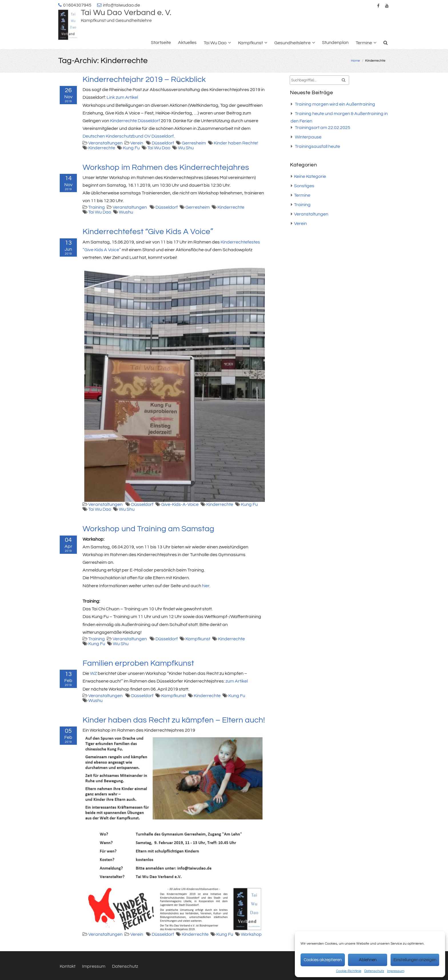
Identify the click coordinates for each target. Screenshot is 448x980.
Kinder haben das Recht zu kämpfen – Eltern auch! (174, 720)
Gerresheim (194, 143)
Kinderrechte (102, 148)
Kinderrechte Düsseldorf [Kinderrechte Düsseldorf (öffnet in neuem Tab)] (135, 121)
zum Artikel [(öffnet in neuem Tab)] (237, 681)
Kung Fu (131, 148)
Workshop (251, 934)
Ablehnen (368, 960)
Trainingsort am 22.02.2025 (323, 128)
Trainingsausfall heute (317, 146)
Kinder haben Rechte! (236, 143)
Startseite (161, 43)
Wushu (126, 212)
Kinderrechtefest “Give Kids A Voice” (148, 232)
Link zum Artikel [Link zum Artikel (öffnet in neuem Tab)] (122, 97)
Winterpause (308, 137)
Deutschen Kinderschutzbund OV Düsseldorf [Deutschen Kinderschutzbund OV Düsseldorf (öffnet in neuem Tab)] (128, 136)
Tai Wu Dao (215, 43)
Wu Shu (186, 148)
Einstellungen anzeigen (415, 960)
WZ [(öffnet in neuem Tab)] (93, 673)
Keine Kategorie (310, 176)
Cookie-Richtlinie (349, 971)
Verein (137, 143)
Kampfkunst (250, 43)
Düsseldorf (163, 143)
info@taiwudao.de (121, 5)
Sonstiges (304, 186)
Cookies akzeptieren (323, 960)
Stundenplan (335, 43)
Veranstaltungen (105, 143)
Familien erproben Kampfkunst (138, 663)
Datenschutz (374, 971)
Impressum (396, 971)
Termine (364, 43)
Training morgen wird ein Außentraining (335, 104)
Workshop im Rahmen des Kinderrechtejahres (166, 167)
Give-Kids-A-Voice (180, 504)
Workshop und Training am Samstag (148, 529)
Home (355, 61)
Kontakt (68, 966)
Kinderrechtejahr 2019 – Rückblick (144, 80)
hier (206, 586)
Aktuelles (187, 43)
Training (97, 207)
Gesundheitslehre (292, 43)
